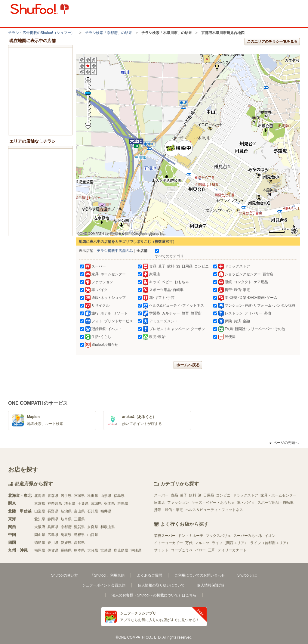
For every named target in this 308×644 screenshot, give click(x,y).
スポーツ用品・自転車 (276, 503)
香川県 (53, 543)
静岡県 (53, 519)
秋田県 (93, 496)
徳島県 (40, 543)
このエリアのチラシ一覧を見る (272, 42)
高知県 (79, 543)
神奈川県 (55, 503)
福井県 (106, 511)
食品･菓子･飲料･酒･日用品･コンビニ (201, 495)
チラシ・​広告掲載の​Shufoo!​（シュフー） (41, 33)
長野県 (53, 511)
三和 (212, 550)
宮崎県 (106, 550)
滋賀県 (79, 527)
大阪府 (40, 527)
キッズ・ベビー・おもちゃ (213, 503)
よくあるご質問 (149, 575)
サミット (161, 550)
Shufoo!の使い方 (65, 575)
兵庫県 (53, 527)
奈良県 (93, 527)
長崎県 (66, 550)
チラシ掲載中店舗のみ (115, 251)
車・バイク (246, 503)
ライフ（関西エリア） (230, 543)
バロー (200, 550)
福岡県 (40, 550)
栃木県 (109, 503)
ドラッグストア (245, 495)
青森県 (53, 496)
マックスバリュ (218, 536)
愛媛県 (66, 543)
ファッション (178, 503)
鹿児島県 (121, 550)
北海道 (40, 496)
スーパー (161, 495)
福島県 (119, 496)
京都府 (66, 527)
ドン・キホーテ (191, 536)
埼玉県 (70, 503)
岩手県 (66, 496)
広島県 (53, 535)
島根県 (79, 535)
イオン (270, 536)
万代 (189, 543)
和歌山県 (108, 527)
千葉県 (83, 503)
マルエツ (202, 543)
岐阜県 (66, 519)
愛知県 (40, 519)
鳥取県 (66, 535)
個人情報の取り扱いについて (161, 585)
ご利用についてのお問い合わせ (200, 575)
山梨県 (40, 511)
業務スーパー (165, 536)
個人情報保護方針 (211, 585)
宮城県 (79, 496)
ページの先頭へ (284, 443)
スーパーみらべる (248, 536)
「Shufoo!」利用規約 (107, 575)
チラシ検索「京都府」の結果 (109, 33)
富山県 (79, 511)
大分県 (93, 550)
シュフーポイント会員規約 (104, 585)
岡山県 (40, 535)
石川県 (93, 511)
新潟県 (66, 511)
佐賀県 (53, 550)
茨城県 (96, 503)
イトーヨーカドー (168, 543)
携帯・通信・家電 (168, 510)
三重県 (79, 519)
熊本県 (79, 550)
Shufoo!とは (247, 575)
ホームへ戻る (188, 365)
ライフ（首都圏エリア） (270, 543)
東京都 (40, 503)
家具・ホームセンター (279, 495)
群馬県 (123, 503)
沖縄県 (136, 550)
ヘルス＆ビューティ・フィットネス (214, 510)
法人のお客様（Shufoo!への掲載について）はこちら (154, 595)
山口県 (93, 535)
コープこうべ (182, 550)
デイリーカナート (232, 550)
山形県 (106, 496)
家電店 (159, 503)
